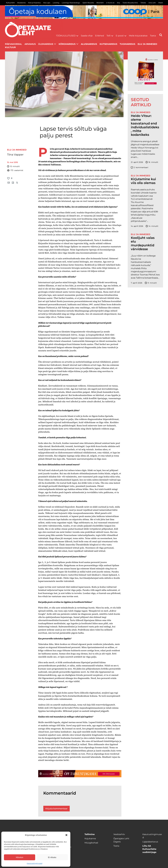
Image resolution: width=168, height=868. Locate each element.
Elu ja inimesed (147, 44)
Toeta (153, 36)
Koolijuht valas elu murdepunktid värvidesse (143, 243)
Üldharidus (46, 44)
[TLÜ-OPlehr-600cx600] (145, 71)
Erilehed (100, 36)
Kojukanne (90, 839)
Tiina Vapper (15, 155)
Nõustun (20, 857)
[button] (66, 835)
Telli (109, 36)
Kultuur (10, 47)
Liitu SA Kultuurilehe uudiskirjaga (149, 849)
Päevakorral (13, 44)
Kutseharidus (108, 44)
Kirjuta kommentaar (57, 809)
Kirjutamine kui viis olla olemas (143, 181)
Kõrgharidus (67, 44)
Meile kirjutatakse (138, 36)
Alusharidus (89, 44)
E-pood (120, 36)
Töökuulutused (66, 36)
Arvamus (30, 44)
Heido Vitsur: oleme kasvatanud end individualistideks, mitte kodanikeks (145, 125)
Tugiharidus (127, 44)
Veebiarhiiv (119, 834)
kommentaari (140, 167)
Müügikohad (91, 843)
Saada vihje (87, 36)
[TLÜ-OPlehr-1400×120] (80, 774)
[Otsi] (161, 35)
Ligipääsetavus (150, 842)
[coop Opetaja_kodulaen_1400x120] (84, 12)
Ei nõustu (52, 857)
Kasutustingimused (35, 863)
